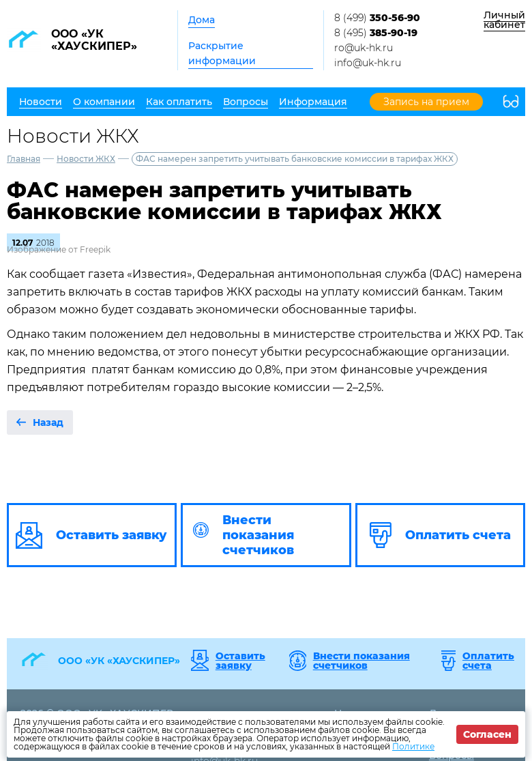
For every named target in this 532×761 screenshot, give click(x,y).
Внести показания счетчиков (361, 661)
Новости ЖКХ (86, 159)
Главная (24, 159)
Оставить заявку (240, 661)
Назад (48, 422)
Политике (413, 746)
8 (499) (377, 18)
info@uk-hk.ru (368, 63)
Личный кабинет (504, 20)
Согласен (487, 734)
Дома (202, 20)
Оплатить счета (488, 661)
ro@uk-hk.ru (364, 48)
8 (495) (376, 33)
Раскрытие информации (222, 53)
